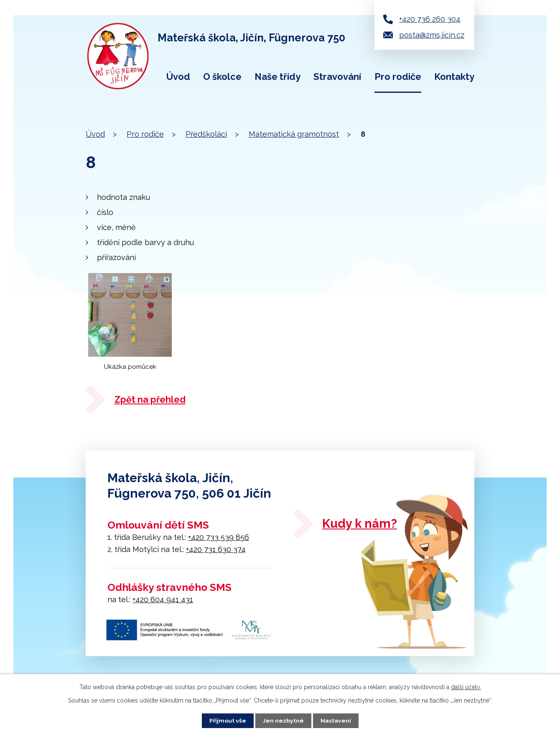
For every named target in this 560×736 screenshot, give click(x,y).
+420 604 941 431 (163, 600)
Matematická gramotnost (294, 134)
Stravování (337, 77)
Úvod (178, 77)
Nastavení (336, 721)
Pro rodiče (398, 77)
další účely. (466, 687)
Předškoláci (206, 134)
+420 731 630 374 (216, 550)
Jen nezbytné (283, 721)
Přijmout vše (228, 721)
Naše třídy (277, 77)
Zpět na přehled (152, 400)
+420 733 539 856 (219, 538)
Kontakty (454, 77)
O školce (222, 77)
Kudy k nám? (362, 525)
